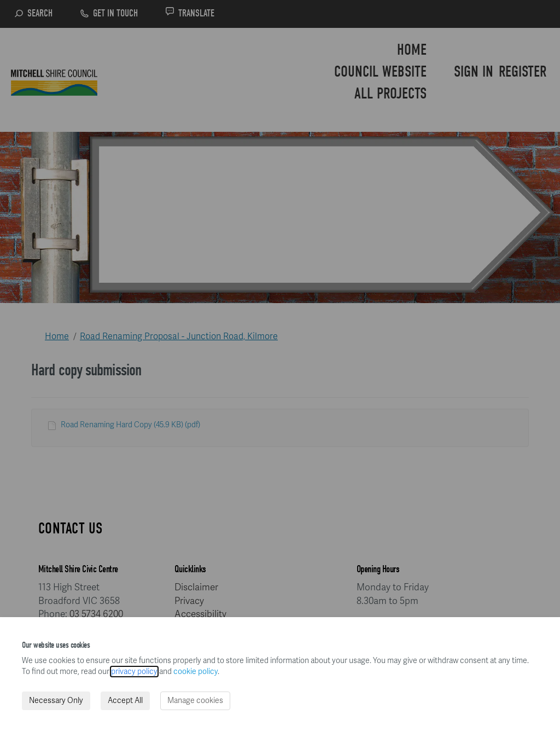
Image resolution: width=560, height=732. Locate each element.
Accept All (125, 701)
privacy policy (134, 672)
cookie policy (196, 672)
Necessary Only (56, 701)
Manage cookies (195, 701)
